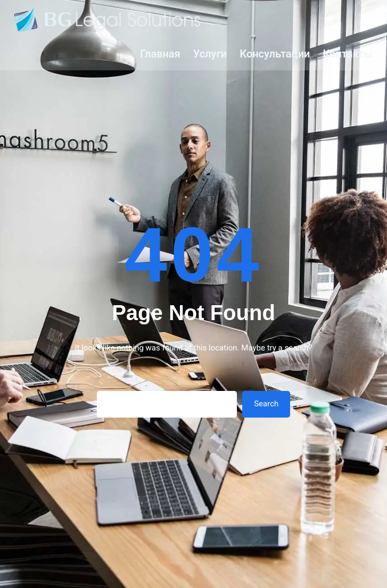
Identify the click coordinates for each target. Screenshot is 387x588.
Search (266, 404)
